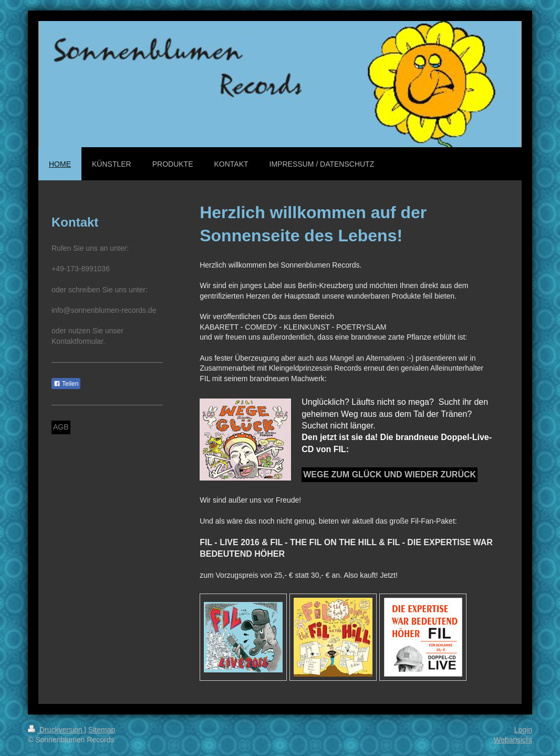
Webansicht (513, 740)
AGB (61, 427)
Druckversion (56, 730)
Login (523, 730)
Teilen (66, 384)
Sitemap (102, 730)
